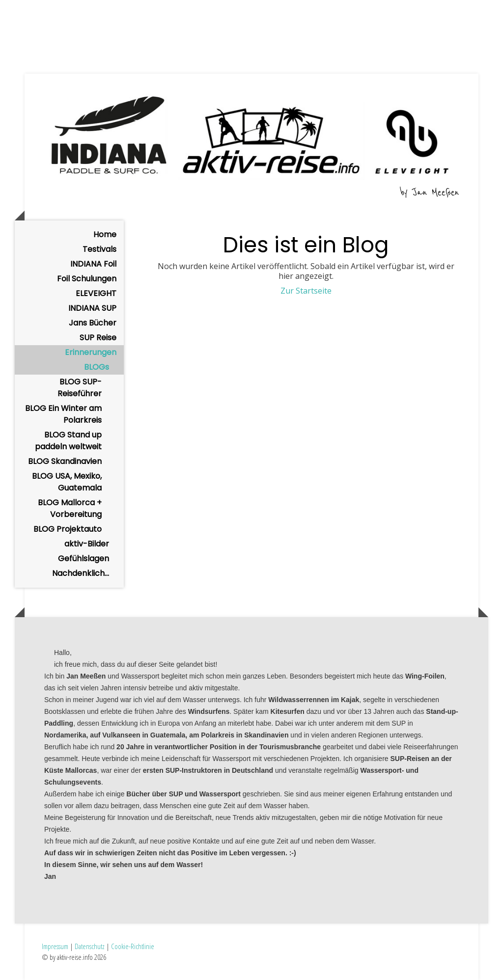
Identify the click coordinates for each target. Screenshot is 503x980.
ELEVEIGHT (96, 293)
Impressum (55, 946)
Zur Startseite (306, 291)
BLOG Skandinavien (65, 461)
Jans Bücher (93, 323)
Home (105, 234)
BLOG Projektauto (68, 529)
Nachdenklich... (81, 573)
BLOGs (97, 367)
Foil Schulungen (87, 279)
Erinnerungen (91, 352)
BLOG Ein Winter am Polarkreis (63, 414)
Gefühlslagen (84, 558)
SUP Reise (98, 338)
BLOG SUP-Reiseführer (80, 388)
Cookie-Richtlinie (133, 946)
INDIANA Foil (93, 264)
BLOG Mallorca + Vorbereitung (70, 508)
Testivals (99, 249)
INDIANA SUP (92, 308)
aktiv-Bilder (87, 544)
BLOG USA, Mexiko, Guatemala (67, 482)
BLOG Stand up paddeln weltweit (68, 441)
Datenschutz (90, 946)
